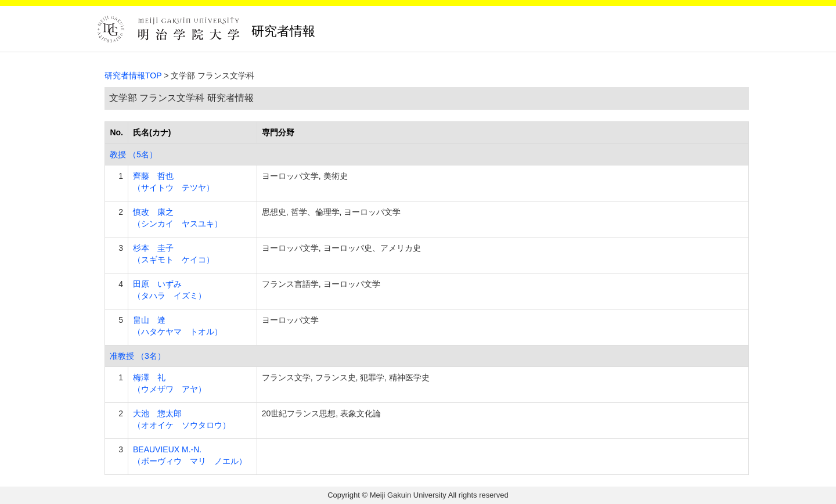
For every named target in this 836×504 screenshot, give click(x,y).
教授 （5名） (134, 154)
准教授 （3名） (138, 356)
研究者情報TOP (133, 75)
